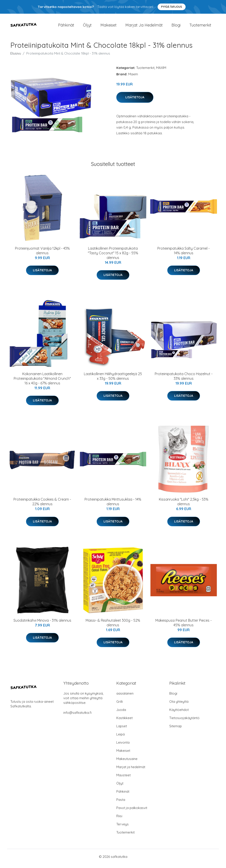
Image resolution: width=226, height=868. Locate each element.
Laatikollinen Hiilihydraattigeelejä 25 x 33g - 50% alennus (113, 380)
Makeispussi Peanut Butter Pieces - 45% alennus (184, 626)
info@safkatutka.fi (77, 716)
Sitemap (176, 730)
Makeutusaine (127, 763)
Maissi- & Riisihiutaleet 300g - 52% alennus (113, 626)
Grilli (120, 705)
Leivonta (123, 746)
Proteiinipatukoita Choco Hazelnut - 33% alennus (184, 380)
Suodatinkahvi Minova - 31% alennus (42, 624)
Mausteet (123, 779)
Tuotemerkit (200, 27)
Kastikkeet (124, 722)
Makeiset (108, 27)
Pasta (121, 803)
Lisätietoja (135, 101)
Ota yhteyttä (179, 705)
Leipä (121, 738)
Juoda (121, 713)
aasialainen (125, 697)
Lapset (122, 730)
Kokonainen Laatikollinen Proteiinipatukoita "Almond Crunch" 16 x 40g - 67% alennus (42, 382)
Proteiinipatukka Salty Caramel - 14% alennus (184, 254)
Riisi (119, 820)
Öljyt (87, 27)
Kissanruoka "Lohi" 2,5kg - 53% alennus (184, 506)
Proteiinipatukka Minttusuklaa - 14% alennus (113, 506)
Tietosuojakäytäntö (184, 722)
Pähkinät (66, 27)
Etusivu (16, 57)
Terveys (122, 828)
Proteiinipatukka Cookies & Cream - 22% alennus (42, 506)
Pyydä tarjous (172, 7)
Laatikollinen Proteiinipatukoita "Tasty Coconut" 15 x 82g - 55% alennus (113, 257)
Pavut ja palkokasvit (132, 812)
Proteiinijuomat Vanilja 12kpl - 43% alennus (42, 254)
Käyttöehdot (179, 713)
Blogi (176, 27)
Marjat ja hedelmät (144, 27)
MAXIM (161, 71)
